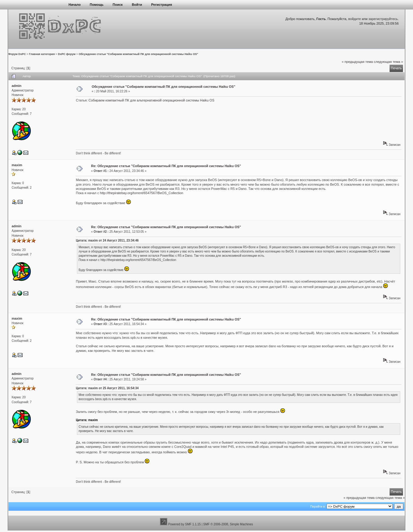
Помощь (97, 5)
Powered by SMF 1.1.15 (184, 524)
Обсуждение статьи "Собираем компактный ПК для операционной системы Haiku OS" (139, 54)
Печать (396, 68)
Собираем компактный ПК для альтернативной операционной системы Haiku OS (151, 100)
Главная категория (42, 54)
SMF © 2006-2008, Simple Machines (228, 524)
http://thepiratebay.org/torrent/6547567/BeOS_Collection (142, 193)
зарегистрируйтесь (383, 19)
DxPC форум (67, 54)
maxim (17, 165)
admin (16, 86)
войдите (355, 19)
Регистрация (162, 5)
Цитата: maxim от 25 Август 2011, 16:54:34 (107, 388)
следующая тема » (388, 62)
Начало (75, 5)
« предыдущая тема (357, 62)
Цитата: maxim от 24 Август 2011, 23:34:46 (107, 240)
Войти (137, 5)
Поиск (118, 5)
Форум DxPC (17, 54)
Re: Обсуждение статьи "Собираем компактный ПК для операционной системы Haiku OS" (166, 166)
